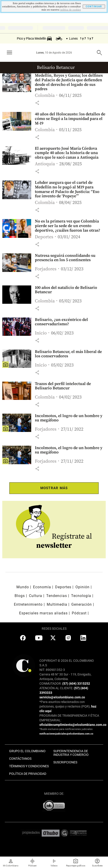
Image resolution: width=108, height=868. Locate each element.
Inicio (41, 333)
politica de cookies (71, 10)
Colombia (45, 96)
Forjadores (46, 269)
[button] (37, 103)
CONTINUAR (94, 7)
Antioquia (45, 164)
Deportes (44, 237)
